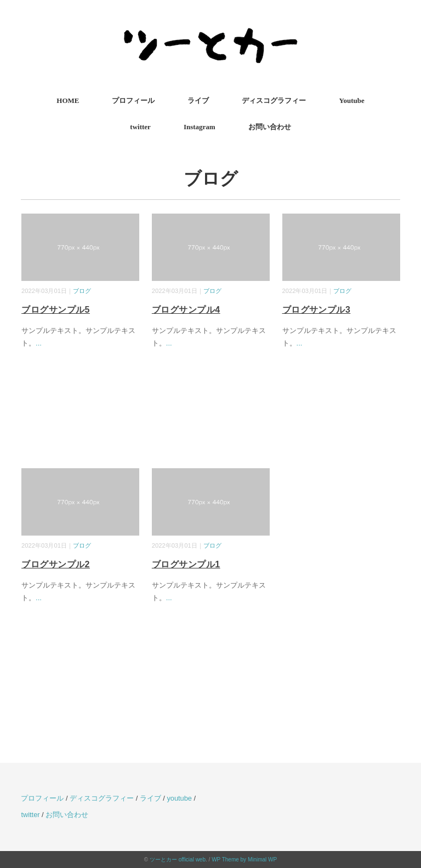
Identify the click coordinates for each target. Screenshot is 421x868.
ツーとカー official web (178, 860)
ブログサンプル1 (186, 564)
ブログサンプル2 (56, 564)
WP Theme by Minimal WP (244, 860)
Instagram (200, 127)
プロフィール (133, 100)
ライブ (198, 100)
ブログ (82, 291)
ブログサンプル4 (186, 310)
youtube (179, 798)
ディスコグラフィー (274, 100)
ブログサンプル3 (317, 310)
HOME (68, 100)
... (39, 343)
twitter (140, 127)
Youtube (351, 100)
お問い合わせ (270, 127)
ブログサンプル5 (56, 310)
